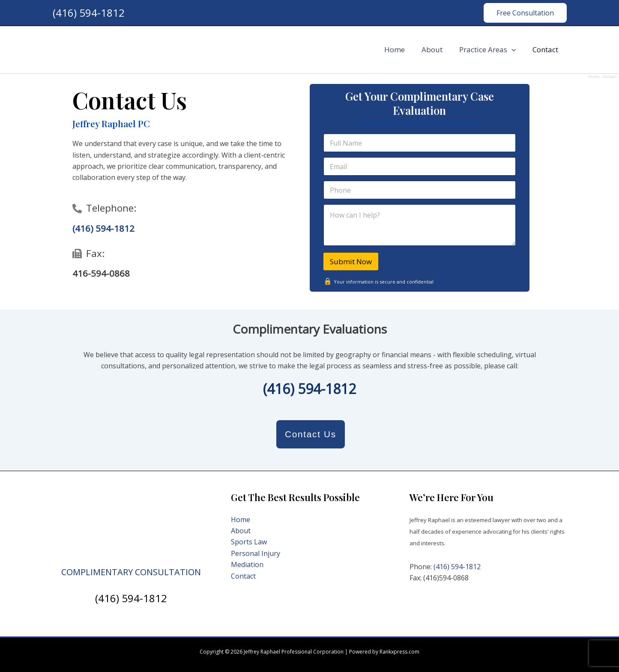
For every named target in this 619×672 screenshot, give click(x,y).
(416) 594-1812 (89, 13)
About (437, 49)
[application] (514, 50)
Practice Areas (490, 50)
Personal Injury (256, 553)
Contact (547, 49)
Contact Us (311, 434)
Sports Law (249, 542)
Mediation (247, 564)
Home (402, 49)
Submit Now (351, 261)
